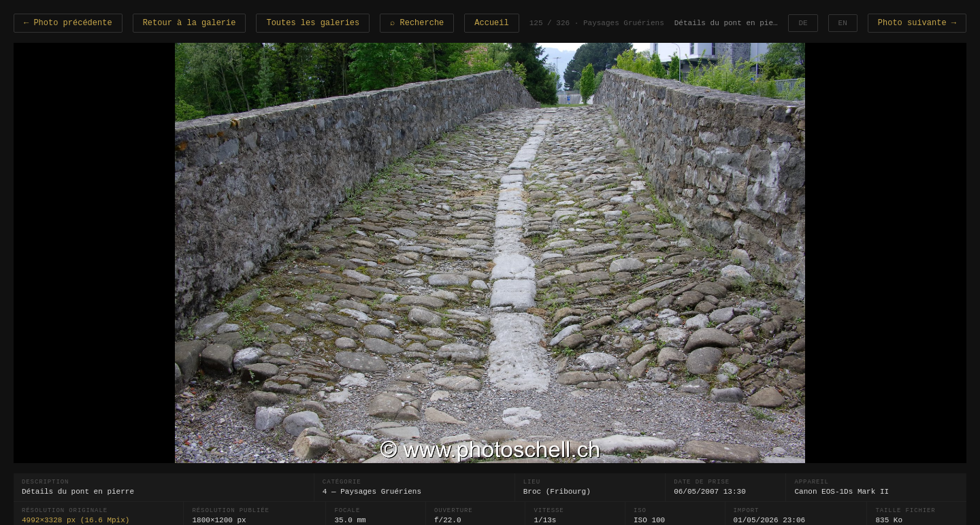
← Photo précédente (68, 23)
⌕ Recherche (417, 23)
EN (843, 23)
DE (803, 23)
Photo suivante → (917, 23)
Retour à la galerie (190, 23)
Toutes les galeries (313, 23)
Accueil (491, 23)
